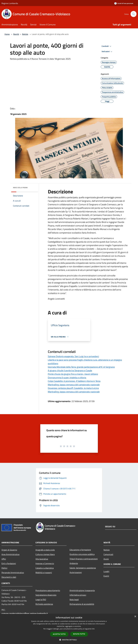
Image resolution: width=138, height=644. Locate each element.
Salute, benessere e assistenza (83, 568)
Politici (4, 568)
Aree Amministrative (10, 554)
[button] (69, 640)
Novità (16, 34)
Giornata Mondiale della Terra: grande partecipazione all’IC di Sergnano (81, 367)
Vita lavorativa (42, 559)
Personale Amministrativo (13, 573)
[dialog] (69, 629)
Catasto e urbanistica (45, 568)
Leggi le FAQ (41, 599)
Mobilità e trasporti (44, 573)
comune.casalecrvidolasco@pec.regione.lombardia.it (25, 613)
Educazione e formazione (80, 550)
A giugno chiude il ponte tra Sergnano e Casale (70, 370)
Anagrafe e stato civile (45, 550)
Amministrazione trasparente (82, 590)
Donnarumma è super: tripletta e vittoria (67, 378)
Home (7, 34)
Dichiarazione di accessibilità (82, 604)
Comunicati (108, 554)
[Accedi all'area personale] (124, 3)
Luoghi (106, 571)
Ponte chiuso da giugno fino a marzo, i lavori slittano (73, 374)
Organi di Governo (9, 550)
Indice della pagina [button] (20, 188)
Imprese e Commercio (45, 563)
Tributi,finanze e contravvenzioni (84, 559)
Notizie (25, 34)
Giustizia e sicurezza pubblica (82, 554)
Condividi (107, 46)
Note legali (74, 599)
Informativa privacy (78, 595)
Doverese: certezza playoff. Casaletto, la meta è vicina (73, 388)
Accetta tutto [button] (59, 634)
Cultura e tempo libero (45, 554)
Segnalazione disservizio (46, 595)
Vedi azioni (107, 52)
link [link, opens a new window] (93, 629)
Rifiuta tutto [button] (79, 634)
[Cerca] (133, 14)
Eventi (106, 576)
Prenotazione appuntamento (48, 590)
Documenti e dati (9, 577)
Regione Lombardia (10, 3)
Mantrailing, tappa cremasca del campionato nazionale (74, 385)
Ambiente (74, 563)
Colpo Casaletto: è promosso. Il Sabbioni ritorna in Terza (74, 381)
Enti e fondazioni (9, 563)
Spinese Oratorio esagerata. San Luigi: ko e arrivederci (73, 356)
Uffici (4, 559)
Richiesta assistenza (44, 604)
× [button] (135, 617)
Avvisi (106, 559)
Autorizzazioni (76, 572)
